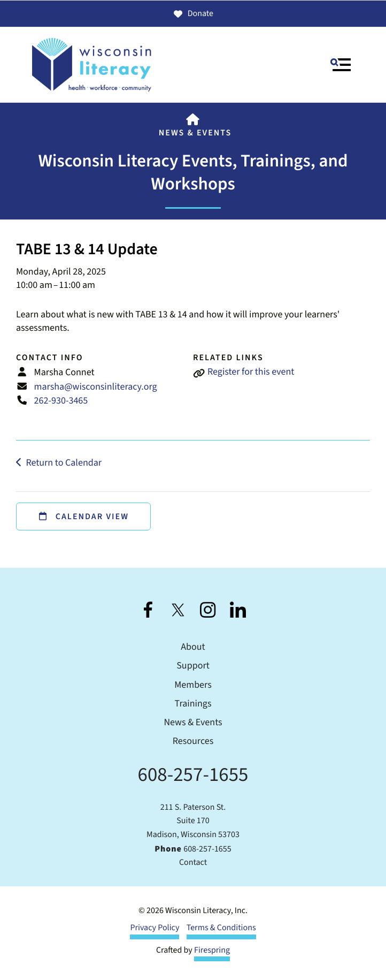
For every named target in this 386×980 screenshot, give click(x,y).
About (193, 647)
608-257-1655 (193, 775)
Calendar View (83, 517)
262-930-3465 (61, 401)
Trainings (193, 704)
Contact (193, 863)
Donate (193, 14)
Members (193, 685)
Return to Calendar (64, 463)
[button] (341, 65)
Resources (193, 742)
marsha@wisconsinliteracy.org (96, 387)
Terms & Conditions (221, 928)
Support (193, 666)
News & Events (195, 133)
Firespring (212, 951)
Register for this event (251, 372)
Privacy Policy (155, 928)
